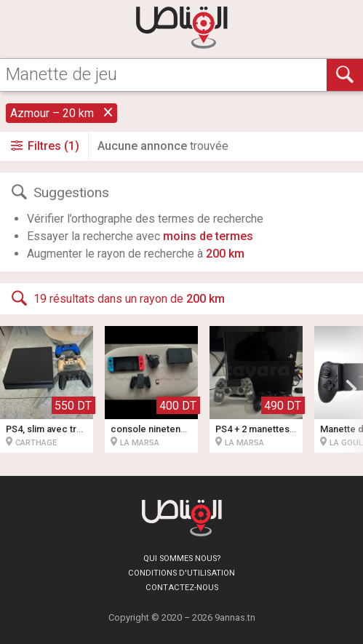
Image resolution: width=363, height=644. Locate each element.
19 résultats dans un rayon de (117, 298)
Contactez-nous (182, 588)
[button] (351, 389)
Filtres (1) (44, 146)
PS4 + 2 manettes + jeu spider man (289, 429)
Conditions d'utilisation (181, 573)
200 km (225, 254)
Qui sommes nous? (182, 558)
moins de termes (208, 236)
